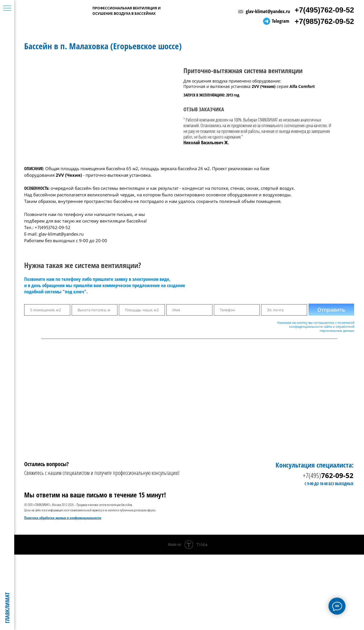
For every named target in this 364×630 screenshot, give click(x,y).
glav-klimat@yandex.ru (268, 11)
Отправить (331, 310)
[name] (189, 310)
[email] (284, 310)
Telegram (281, 21)
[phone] (237, 310)
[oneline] (47, 310)
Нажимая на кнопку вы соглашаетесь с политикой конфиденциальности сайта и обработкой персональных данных (316, 327)
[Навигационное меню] (7, 9)
